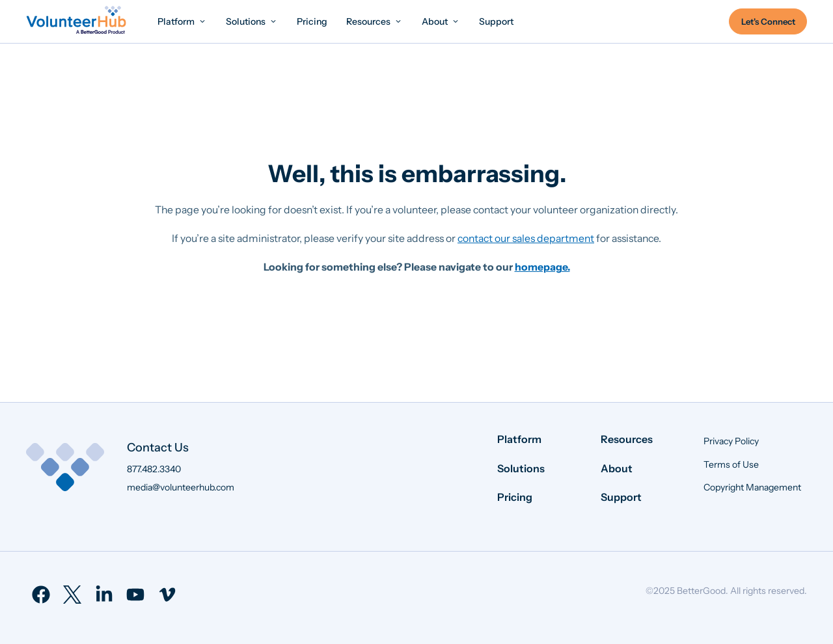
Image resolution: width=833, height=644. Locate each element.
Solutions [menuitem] (521, 468)
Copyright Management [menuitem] (752, 487)
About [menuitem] (617, 468)
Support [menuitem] (621, 497)
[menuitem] (182, 21)
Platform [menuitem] (519, 439)
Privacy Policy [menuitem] (731, 441)
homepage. (542, 267)
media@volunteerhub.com (181, 487)
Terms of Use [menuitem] (731, 464)
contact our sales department (526, 238)
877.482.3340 (154, 469)
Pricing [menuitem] (515, 497)
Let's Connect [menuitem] (768, 21)
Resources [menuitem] (627, 439)
